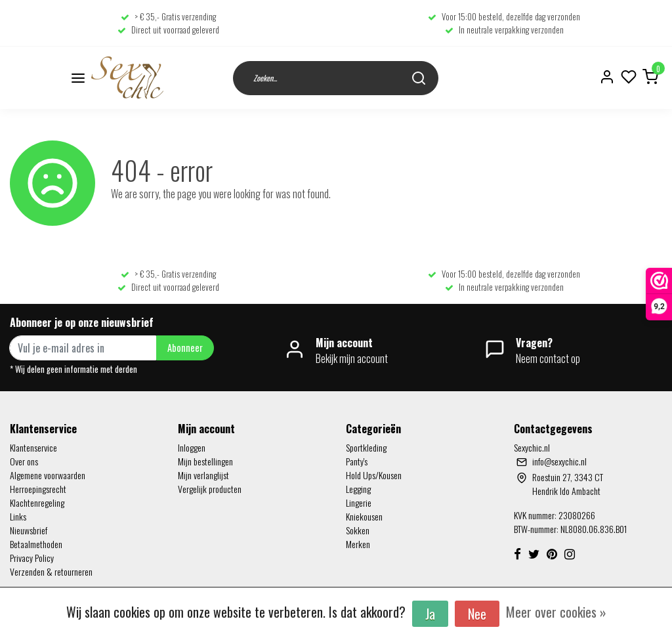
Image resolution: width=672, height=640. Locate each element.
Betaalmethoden (36, 544)
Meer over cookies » (556, 612)
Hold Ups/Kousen (374, 475)
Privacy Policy (32, 558)
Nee (477, 614)
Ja (430, 614)
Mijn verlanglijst (203, 475)
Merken (358, 544)
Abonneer (185, 348)
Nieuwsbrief (29, 530)
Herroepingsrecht (38, 489)
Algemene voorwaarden (48, 475)
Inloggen (192, 447)
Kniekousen (364, 516)
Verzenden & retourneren (51, 571)
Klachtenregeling (37, 502)
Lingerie (359, 502)
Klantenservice (33, 447)
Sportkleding (366, 447)
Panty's (357, 461)
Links (18, 516)
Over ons (24, 461)
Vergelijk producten (210, 489)
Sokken (358, 530)
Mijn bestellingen (205, 461)
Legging (358, 489)
